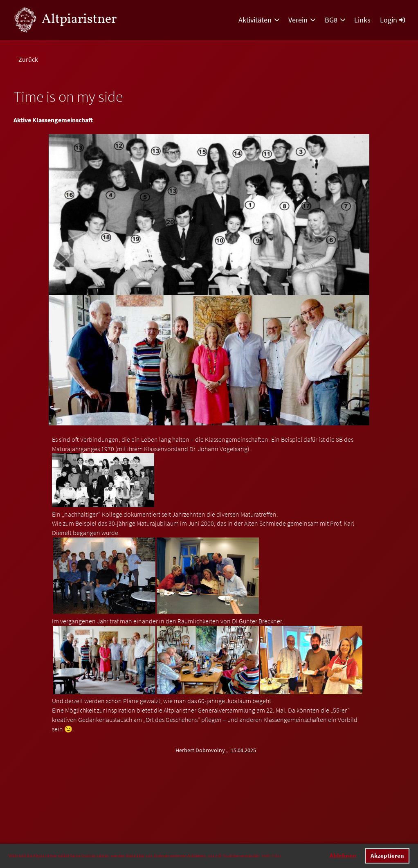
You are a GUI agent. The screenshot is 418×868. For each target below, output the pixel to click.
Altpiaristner (79, 20)
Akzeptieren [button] (387, 856)
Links (362, 20)
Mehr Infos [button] (272, 856)
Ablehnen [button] (343, 856)
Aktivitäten (259, 20)
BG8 (335, 20)
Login (392, 20)
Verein (302, 20)
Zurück (28, 59)
